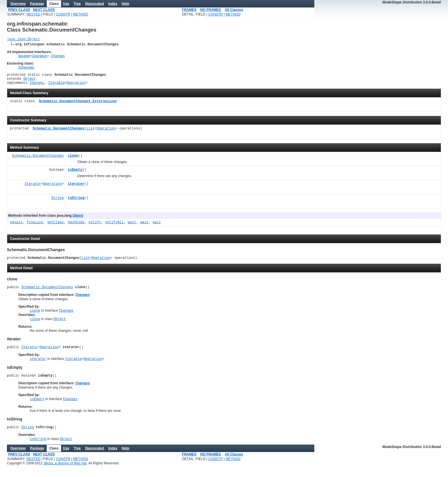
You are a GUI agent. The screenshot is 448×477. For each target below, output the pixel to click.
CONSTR (63, 14)
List (90, 132)
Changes (58, 57)
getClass (56, 226)
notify (95, 226)
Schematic (26, 68)
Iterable (24, 57)
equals (16, 226)
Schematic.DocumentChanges (59, 132)
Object (30, 81)
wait (132, 226)
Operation (39, 57)
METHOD (81, 14)
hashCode (76, 226)
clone (73, 159)
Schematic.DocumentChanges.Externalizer (78, 105)
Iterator (33, 188)
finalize (35, 226)
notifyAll (114, 226)
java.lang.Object (23, 40)
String (58, 202)
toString (76, 202)
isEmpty (75, 173)
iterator (76, 188)
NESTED (33, 14)
